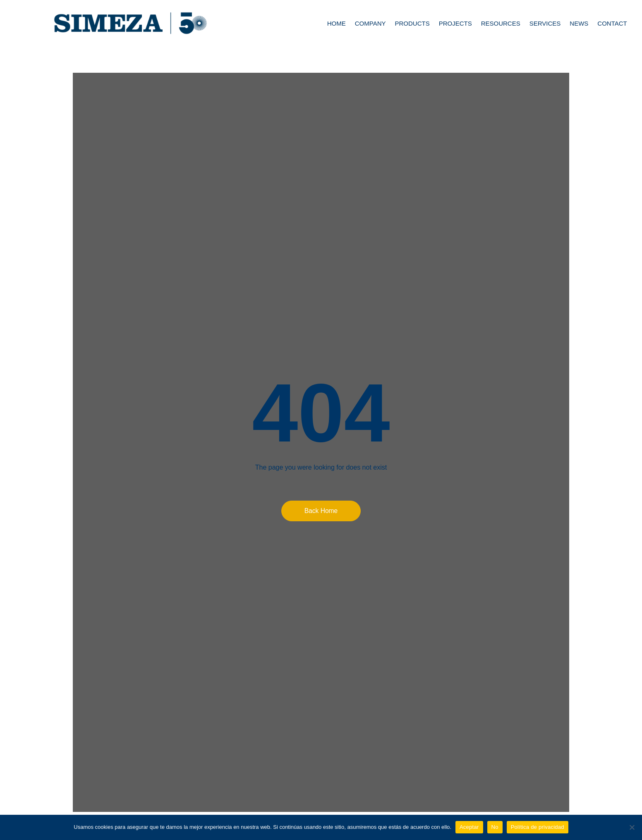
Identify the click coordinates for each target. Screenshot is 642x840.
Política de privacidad (538, 827)
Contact (612, 23)
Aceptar (469, 827)
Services (545, 23)
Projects (455, 23)
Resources (501, 23)
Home (337, 23)
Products (412, 23)
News (579, 23)
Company (370, 23)
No (495, 827)
